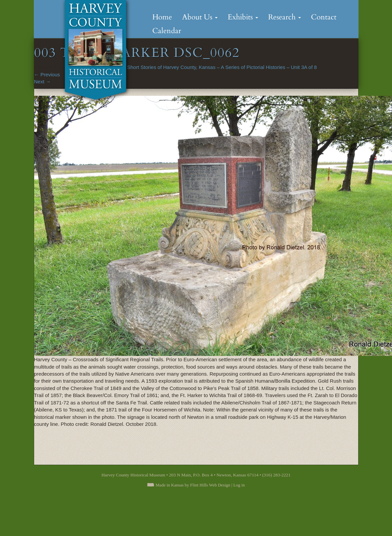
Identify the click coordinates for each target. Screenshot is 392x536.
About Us (200, 17)
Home (162, 17)
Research (285, 17)
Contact (324, 17)
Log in (239, 485)
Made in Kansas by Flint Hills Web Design (193, 485)
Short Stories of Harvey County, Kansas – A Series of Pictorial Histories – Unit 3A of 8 (222, 67)
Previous (47, 74)
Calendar (167, 31)
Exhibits (243, 17)
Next (43, 82)
